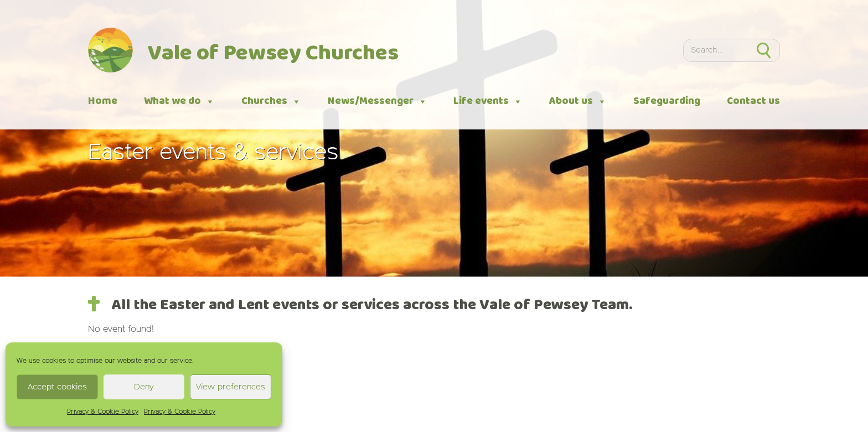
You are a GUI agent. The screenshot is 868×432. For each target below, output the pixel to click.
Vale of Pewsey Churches (273, 54)
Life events (488, 102)
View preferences (231, 387)
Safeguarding (667, 101)
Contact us (753, 101)
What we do (179, 102)
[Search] (715, 51)
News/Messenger (378, 102)
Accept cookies (57, 387)
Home (103, 101)
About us (578, 102)
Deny (144, 387)
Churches (271, 102)
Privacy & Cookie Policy (103, 412)
